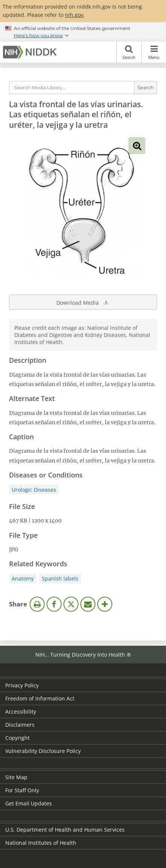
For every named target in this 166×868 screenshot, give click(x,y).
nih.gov (74, 15)
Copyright (17, 738)
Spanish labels (60, 578)
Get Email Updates (29, 803)
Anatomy (23, 578)
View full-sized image (137, 146)
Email (88, 604)
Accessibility (21, 712)
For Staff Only (22, 790)
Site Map (16, 777)
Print (37, 604)
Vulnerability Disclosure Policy (43, 751)
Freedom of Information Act (40, 698)
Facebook (54, 604)
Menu (154, 52)
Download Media (83, 302)
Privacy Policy (22, 685)
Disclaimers (20, 725)
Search (129, 52)
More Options (105, 604)
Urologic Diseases (34, 490)
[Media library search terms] (72, 88)
